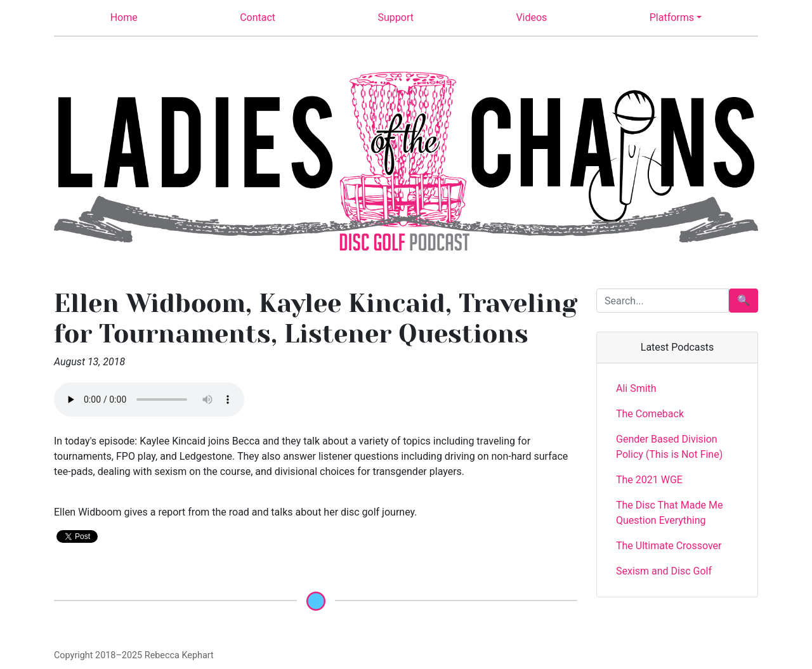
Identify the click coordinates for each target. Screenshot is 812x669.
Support (396, 17)
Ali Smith (636, 388)
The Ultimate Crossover (669, 546)
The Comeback (650, 414)
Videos (531, 17)
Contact (258, 17)
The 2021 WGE (649, 480)
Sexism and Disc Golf (664, 571)
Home (124, 17)
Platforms (672, 17)
